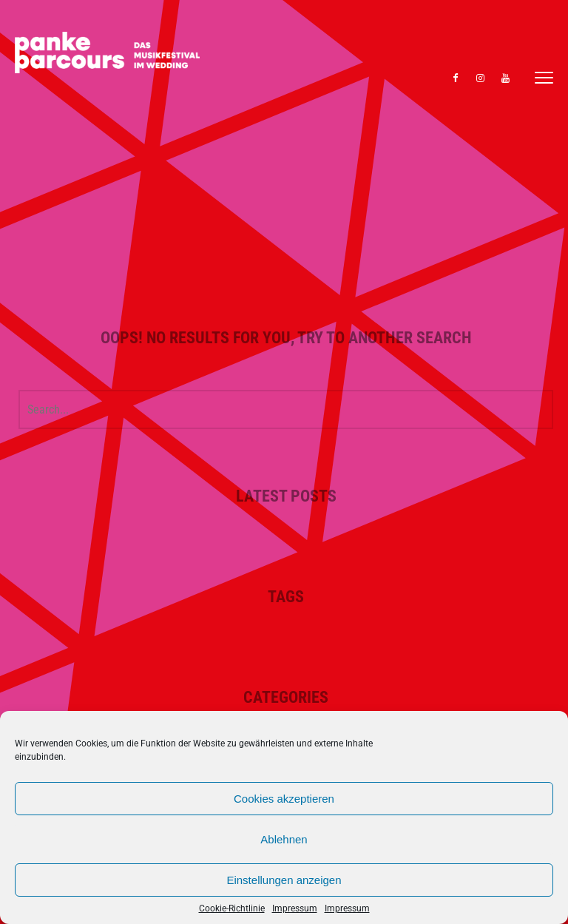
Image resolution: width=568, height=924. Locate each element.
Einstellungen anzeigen (284, 880)
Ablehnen (284, 839)
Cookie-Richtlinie (232, 908)
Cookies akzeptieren (284, 799)
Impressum (295, 908)
